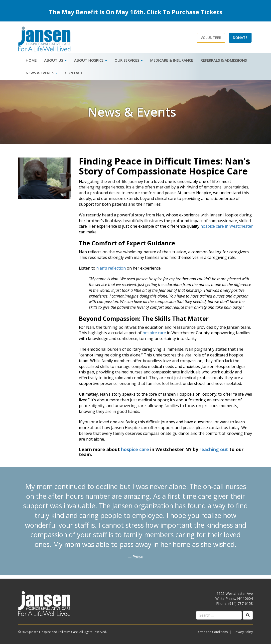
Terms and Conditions (212, 632)
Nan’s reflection (111, 268)
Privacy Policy (243, 632)
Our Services (129, 60)
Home (31, 60)
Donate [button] (240, 38)
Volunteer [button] (211, 38)
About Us (55, 60)
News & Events (42, 73)
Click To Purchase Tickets (185, 12)
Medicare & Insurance (172, 60)
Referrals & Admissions (224, 60)
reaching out (214, 449)
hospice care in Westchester (227, 226)
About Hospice (91, 60)
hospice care (154, 333)
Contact (74, 73)
